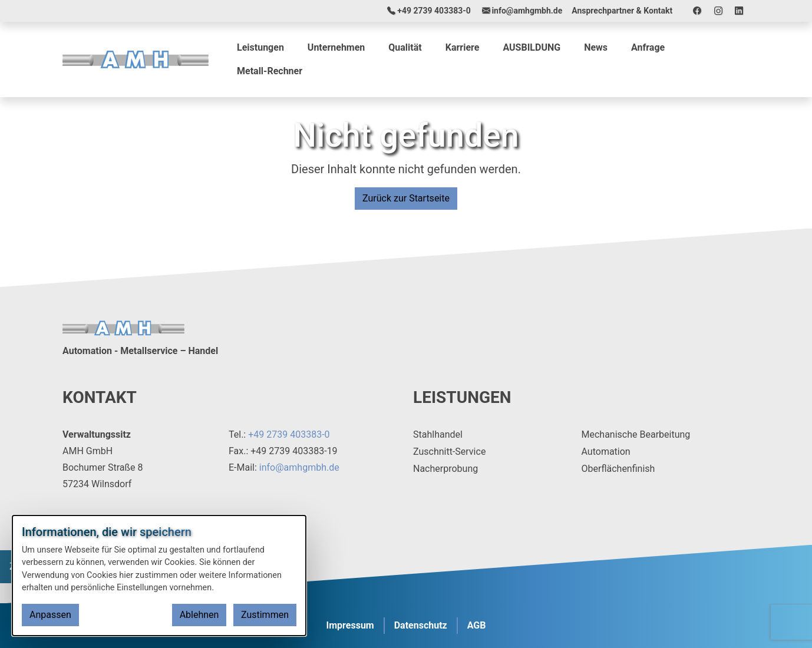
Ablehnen (199, 615)
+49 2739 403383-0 (289, 434)
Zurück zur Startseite (406, 198)
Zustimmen (265, 615)
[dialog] (159, 576)
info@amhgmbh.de (299, 467)
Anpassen (50, 615)
